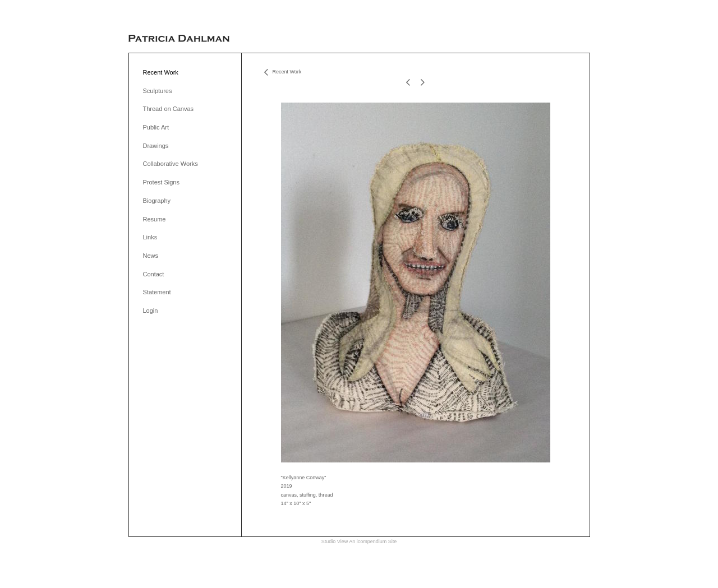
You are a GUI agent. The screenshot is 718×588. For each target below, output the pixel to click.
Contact (154, 274)
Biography (157, 201)
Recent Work (161, 72)
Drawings (156, 146)
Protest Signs (161, 182)
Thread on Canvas (169, 109)
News (151, 256)
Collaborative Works (171, 164)
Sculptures (158, 91)
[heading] (179, 39)
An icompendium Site (373, 541)
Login (151, 311)
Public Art (156, 127)
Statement (157, 292)
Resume (155, 219)
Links (150, 237)
